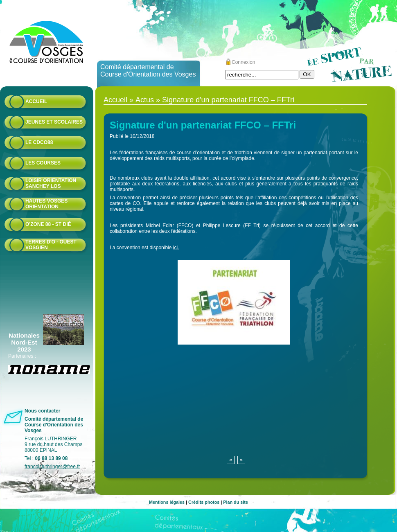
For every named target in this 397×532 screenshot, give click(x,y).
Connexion (243, 62)
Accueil (36, 101)
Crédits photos (204, 502)
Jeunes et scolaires (54, 122)
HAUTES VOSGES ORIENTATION (46, 204)
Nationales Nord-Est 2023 (24, 342)
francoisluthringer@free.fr (52, 467)
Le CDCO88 (39, 142)
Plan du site (236, 502)
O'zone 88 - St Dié (48, 224)
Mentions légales (167, 502)
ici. (176, 248)
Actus (145, 100)
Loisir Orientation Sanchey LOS (51, 183)
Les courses (43, 163)
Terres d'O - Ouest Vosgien (51, 245)
